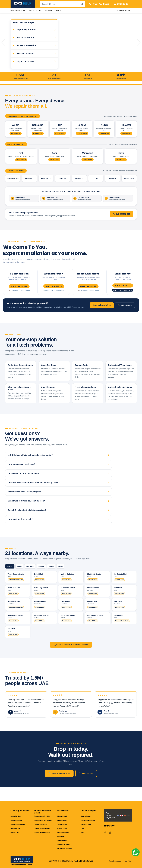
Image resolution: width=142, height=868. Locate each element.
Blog (82, 832)
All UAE (11, 575)
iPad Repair (61, 836)
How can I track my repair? (59, 528)
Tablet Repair (62, 824)
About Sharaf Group (18, 824)
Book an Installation (102, 305)
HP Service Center (40, 824)
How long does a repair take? (59, 473)
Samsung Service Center (43, 820)
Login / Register (123, 11)
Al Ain (71, 575)
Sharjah (48, 575)
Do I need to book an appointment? (59, 482)
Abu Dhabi (35, 575)
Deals (58, 11)
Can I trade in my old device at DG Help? (59, 509)
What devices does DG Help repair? (59, 500)
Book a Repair (86, 816)
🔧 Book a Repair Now (59, 784)
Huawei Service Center (42, 832)
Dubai (22, 575)
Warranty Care (86, 824)
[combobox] (62, 4)
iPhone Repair (62, 828)
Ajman (60, 575)
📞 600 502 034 (125, 306)
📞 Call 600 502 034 (121, 214)
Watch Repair (62, 840)
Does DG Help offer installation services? (59, 519)
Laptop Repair (62, 820)
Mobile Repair (62, 816)
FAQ (82, 828)
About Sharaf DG (16, 820)
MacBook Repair (63, 832)
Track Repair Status (88, 820)
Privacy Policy (127, 861)
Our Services (15, 828)
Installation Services (65, 848)
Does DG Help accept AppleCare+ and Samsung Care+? (59, 491)
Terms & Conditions (115, 861)
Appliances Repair (64, 844)
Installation (35, 11)
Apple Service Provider (42, 816)
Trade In (48, 11)
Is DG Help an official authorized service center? (59, 464)
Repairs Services (18, 11)
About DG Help (16, 816)
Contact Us (15, 832)
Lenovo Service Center (42, 828)
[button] (3, 42)
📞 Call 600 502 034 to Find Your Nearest (71, 654)
